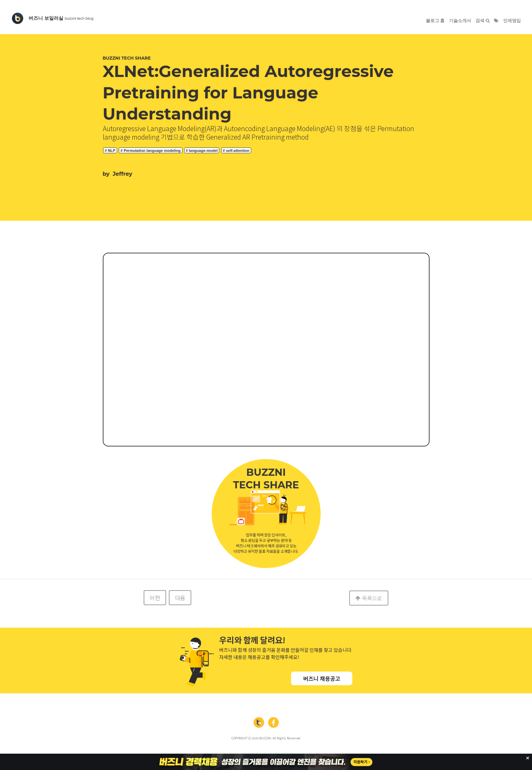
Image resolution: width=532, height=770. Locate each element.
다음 (180, 598)
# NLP (110, 151)
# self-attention (236, 151)
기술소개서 (460, 21)
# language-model (202, 151)
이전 (155, 598)
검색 (483, 21)
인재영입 (512, 21)
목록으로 (369, 598)
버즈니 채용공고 (322, 678)
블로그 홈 (435, 21)
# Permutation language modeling (151, 151)
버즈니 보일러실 (61, 18)
